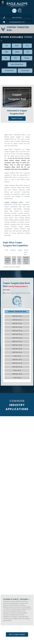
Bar (6, 58)
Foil (7, 46)
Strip (27, 46)
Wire (16, 58)
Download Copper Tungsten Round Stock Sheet (17, 293)
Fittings (27, 58)
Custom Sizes (25, 71)
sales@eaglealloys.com (14, 22)
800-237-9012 (12, 18)
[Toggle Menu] (3, 3)
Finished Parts (9, 71)
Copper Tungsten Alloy (14, 202)
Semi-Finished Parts (17, 64)
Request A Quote (17, 118)
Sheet (17, 46)
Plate (6, 52)
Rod (28, 52)
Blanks (17, 52)
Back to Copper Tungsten (17, 634)
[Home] (17, 5)
